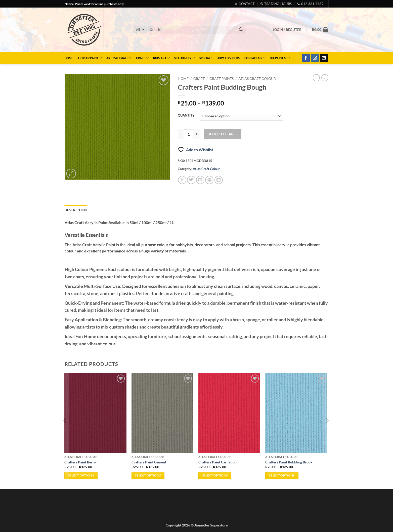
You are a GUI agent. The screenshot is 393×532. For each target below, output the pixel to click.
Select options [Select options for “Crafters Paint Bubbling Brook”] (282, 475)
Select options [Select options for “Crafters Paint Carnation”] (215, 475)
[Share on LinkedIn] (219, 180)
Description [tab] (76, 210)
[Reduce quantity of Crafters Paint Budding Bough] (181, 134)
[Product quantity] (189, 134)
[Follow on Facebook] (306, 58)
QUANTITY (186, 116)
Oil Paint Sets (280, 58)
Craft (142, 58)
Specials (206, 58)
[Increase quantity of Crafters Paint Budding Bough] (197, 134)
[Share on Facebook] (182, 180)
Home (69, 58)
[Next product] (316, 78)
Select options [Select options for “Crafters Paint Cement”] (148, 475)
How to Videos (228, 58)
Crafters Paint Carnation (217, 462)
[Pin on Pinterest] (209, 180)
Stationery (185, 58)
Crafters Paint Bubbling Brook (289, 462)
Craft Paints (222, 79)
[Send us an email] (324, 58)
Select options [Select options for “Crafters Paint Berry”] (81, 475)
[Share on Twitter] (191, 180)
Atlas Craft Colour (257, 79)
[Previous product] (325, 78)
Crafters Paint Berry (80, 462)
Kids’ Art (161, 58)
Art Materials (119, 58)
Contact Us (255, 58)
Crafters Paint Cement (149, 462)
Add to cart (223, 134)
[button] (287, 30)
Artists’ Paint (90, 58)
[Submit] (241, 30)
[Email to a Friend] (200, 180)
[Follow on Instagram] (315, 58)
